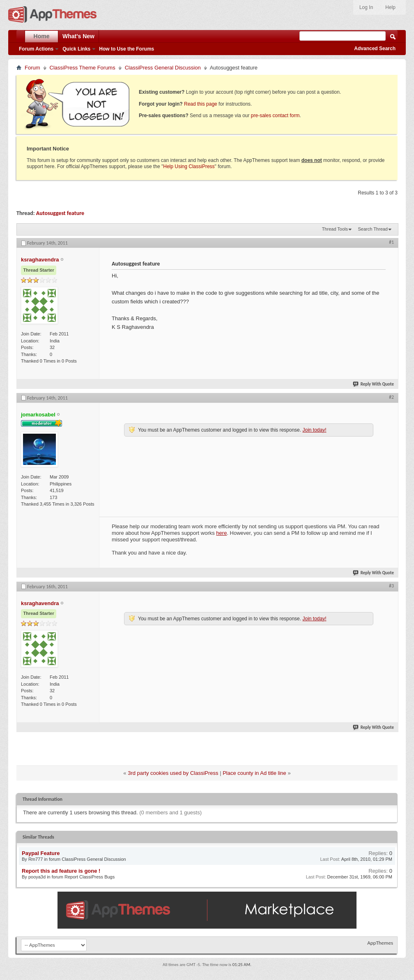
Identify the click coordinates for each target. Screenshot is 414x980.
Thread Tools (335, 229)
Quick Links (76, 49)
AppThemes (380, 943)
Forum (32, 68)
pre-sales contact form (275, 116)
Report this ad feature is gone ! (61, 871)
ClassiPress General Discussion (163, 68)
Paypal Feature (41, 853)
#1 (391, 242)
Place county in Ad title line (254, 773)
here (221, 533)
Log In (366, 7)
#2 (391, 397)
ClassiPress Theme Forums (83, 68)
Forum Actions (36, 49)
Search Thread (373, 229)
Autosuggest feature (60, 213)
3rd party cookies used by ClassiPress (173, 773)
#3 (391, 586)
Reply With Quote (374, 384)
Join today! (314, 430)
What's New (78, 36)
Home (42, 36)
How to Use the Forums (126, 49)
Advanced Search (375, 49)
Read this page (201, 104)
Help (390, 7)
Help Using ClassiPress (189, 166)
